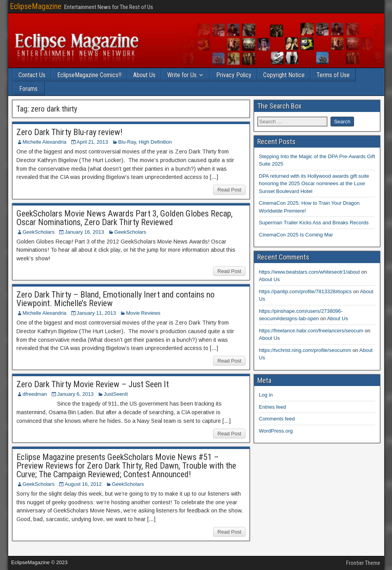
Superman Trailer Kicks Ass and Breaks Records (314, 223)
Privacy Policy (234, 75)
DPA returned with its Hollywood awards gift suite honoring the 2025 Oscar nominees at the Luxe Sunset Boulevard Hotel (314, 184)
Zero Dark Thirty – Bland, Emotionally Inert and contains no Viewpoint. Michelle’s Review (116, 299)
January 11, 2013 (96, 313)
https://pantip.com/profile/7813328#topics (305, 291)
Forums (28, 89)
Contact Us (32, 75)
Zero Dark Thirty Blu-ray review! (70, 132)
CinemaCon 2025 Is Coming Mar (296, 235)
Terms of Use (333, 75)
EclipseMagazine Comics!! (89, 75)
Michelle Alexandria (45, 142)
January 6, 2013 (75, 394)
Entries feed (272, 407)
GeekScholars (39, 232)
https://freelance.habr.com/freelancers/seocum (311, 331)
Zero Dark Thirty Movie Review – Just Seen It (93, 384)
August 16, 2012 (83, 484)
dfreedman (35, 394)
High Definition (155, 142)
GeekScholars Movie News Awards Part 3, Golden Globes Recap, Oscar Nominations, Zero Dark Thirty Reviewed (125, 218)
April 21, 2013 (92, 142)
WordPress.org (276, 431)
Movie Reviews (143, 313)
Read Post (229, 190)
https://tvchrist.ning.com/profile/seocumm (305, 350)
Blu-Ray (127, 142)
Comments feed (277, 419)
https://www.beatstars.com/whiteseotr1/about (309, 272)
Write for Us (182, 75)
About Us (144, 75)
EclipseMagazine (36, 6)
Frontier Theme (363, 563)
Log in (266, 395)
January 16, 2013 (84, 232)
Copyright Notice (284, 75)
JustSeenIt (116, 394)
